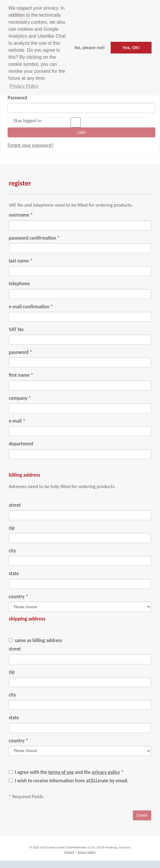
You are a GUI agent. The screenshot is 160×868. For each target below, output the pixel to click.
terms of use (61, 772)
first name (21, 375)
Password (17, 98)
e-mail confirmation (31, 307)
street (15, 505)
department (21, 444)
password (20, 352)
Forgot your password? (31, 145)
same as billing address (38, 640)
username (21, 215)
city (12, 551)
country (19, 597)
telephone (19, 284)
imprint (69, 852)
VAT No (16, 330)
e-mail (17, 421)
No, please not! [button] (89, 48)
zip (12, 528)
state (14, 574)
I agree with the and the (69, 772)
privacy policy (106, 772)
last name (21, 261)
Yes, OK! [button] (131, 48)
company (20, 398)
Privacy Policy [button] (24, 86)
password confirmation (34, 238)
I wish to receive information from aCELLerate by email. (71, 781)
